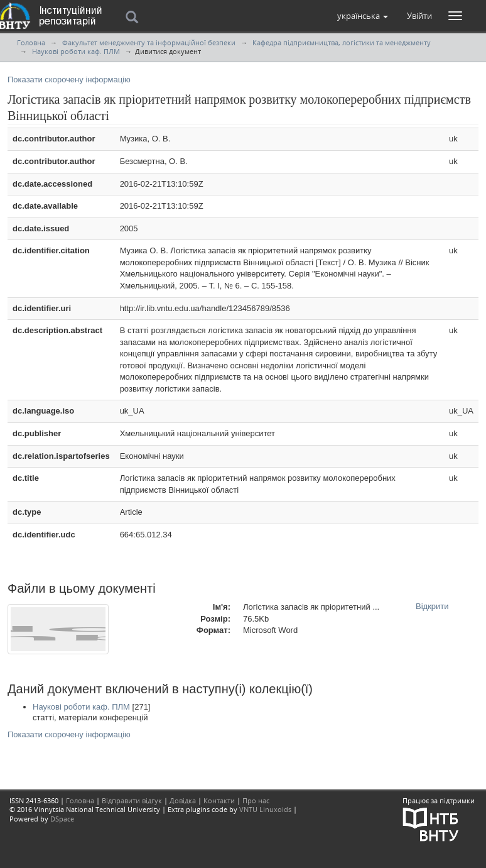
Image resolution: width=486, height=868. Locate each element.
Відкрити (432, 606)
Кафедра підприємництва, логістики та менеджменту (342, 42)
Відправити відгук (132, 800)
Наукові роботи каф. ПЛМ (76, 51)
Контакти (219, 800)
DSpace (62, 819)
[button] (363, 16)
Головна (31, 42)
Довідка (183, 800)
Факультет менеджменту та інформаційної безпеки (149, 42)
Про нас (256, 800)
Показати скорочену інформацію (69, 80)
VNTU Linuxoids (265, 809)
